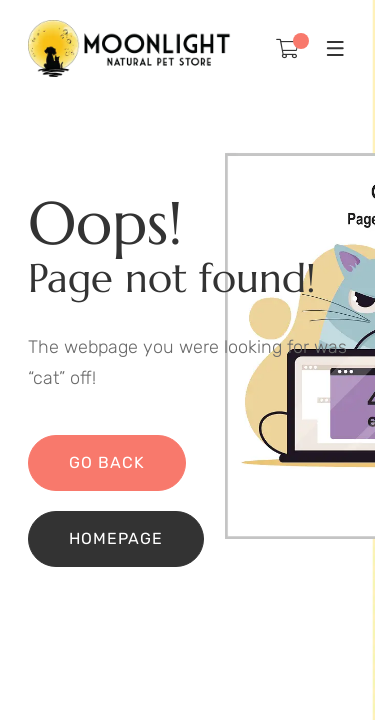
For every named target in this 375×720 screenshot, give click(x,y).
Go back (107, 462)
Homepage (116, 538)
